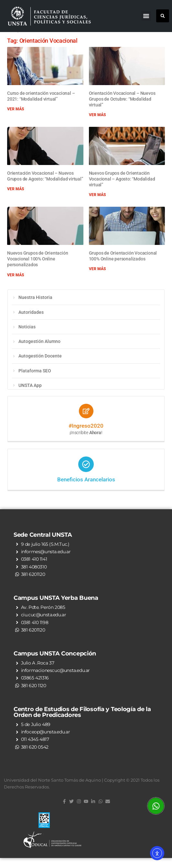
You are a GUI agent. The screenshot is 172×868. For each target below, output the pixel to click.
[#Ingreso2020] (86, 421)
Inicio (12, 41)
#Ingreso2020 (86, 436)
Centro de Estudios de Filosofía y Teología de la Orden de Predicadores (82, 722)
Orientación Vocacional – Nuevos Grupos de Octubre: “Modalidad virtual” (122, 109)
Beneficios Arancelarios (86, 489)
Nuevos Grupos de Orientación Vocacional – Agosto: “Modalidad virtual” (122, 189)
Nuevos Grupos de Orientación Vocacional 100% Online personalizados (38, 269)
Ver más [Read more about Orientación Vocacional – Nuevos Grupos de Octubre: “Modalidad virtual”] (97, 125)
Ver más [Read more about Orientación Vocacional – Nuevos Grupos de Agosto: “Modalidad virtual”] (16, 199)
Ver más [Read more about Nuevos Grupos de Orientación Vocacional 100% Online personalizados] (16, 285)
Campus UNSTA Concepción (55, 664)
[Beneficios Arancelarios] (86, 474)
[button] (146, 16)
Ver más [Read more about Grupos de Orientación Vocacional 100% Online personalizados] (97, 279)
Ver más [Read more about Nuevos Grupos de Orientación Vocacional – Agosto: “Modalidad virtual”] (97, 205)
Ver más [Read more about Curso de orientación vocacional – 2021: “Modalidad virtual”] (16, 119)
